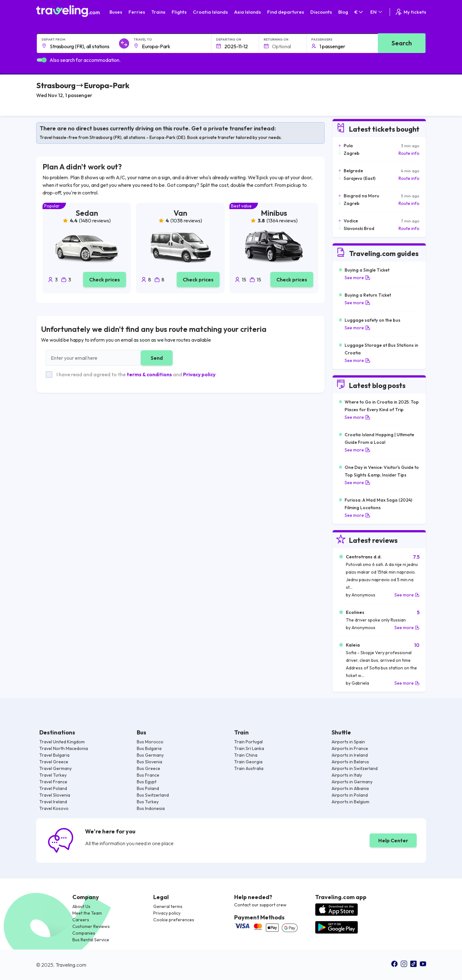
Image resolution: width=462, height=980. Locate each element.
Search (402, 43)
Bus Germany (150, 755)
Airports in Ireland (350, 755)
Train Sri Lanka (249, 748)
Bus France (148, 775)
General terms (168, 906)
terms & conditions (149, 374)
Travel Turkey (53, 775)
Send (157, 358)
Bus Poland (148, 788)
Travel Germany (56, 768)
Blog (343, 12)
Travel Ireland (53, 802)
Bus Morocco (150, 742)
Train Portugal (248, 742)
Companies (84, 933)
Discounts (321, 12)
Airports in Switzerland (355, 768)
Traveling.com (71, 965)
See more (357, 278)
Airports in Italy (347, 775)
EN (377, 12)
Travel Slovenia (55, 795)
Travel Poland (53, 788)
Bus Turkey (148, 802)
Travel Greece (54, 762)
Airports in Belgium (350, 802)
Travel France (53, 782)
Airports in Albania (350, 788)
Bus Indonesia (151, 808)
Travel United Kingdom (62, 742)
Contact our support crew (260, 905)
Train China (246, 755)
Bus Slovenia (149, 762)
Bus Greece (148, 768)
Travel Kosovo (54, 808)
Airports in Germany (352, 782)
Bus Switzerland (153, 795)
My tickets (410, 12)
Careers (81, 920)
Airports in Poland (350, 795)
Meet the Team (87, 913)
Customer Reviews (91, 926)
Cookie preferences (174, 920)
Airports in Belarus (350, 762)
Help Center (393, 840)
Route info (409, 153)
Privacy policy (199, 374)
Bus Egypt (147, 782)
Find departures (286, 12)
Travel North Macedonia (64, 748)
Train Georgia (248, 762)
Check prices (105, 280)
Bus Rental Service (91, 940)
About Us (81, 906)
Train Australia (249, 768)
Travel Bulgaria (54, 755)
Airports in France (350, 748)
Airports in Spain (348, 742)
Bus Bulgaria (149, 748)
